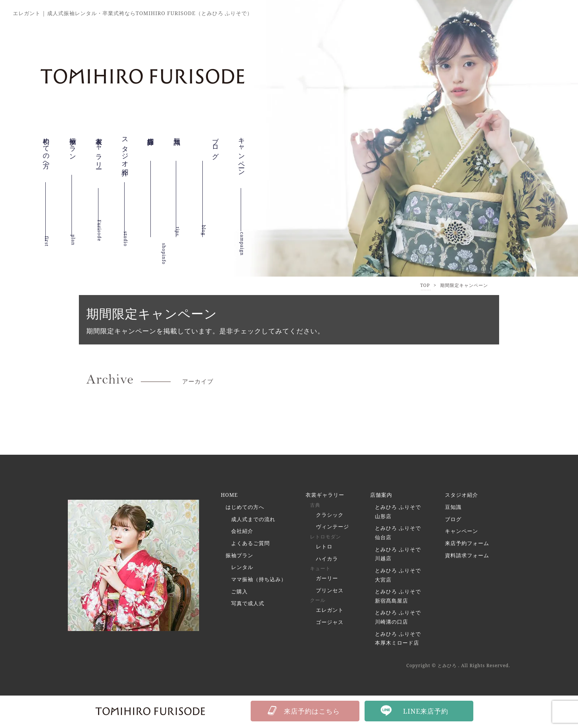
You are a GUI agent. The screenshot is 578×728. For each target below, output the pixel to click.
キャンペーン (242, 164)
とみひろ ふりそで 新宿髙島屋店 (398, 598)
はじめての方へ (245, 508)
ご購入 (239, 593)
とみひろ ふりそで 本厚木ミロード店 (398, 641)
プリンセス (330, 592)
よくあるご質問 (250, 544)
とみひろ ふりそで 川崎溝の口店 (398, 620)
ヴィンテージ (332, 528)
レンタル (242, 569)
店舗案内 (381, 495)
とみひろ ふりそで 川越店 (398, 555)
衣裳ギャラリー (99, 160)
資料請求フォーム (467, 556)
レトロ (324, 547)
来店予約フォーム (467, 544)
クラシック (330, 515)
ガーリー (327, 580)
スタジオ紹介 (125, 156)
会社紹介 (242, 532)
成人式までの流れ (253, 520)
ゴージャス (330, 624)
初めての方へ (46, 155)
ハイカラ (327, 560)
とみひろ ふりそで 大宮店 (398, 577)
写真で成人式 (248, 605)
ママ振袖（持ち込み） (259, 581)
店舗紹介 (151, 144)
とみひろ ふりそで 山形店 (398, 512)
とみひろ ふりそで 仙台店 (398, 534)
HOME (229, 495)
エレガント (330, 612)
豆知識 (177, 138)
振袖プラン (73, 150)
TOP (425, 285)
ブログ (453, 520)
